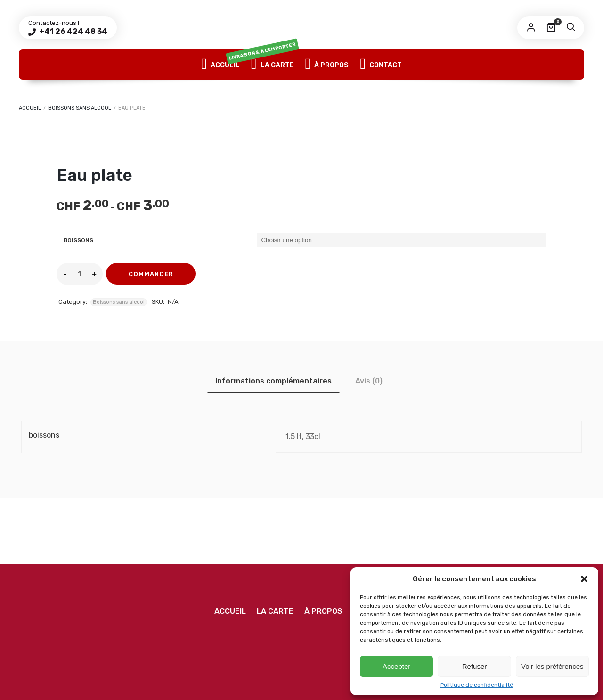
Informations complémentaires (273, 381)
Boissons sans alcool (80, 108)
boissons (78, 240)
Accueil (220, 65)
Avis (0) (369, 381)
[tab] (273, 381)
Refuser (475, 666)
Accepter (396, 666)
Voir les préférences (552, 666)
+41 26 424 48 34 (73, 31)
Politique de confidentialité (477, 685)
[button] (584, 579)
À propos (327, 65)
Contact (381, 65)
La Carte (273, 65)
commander (151, 274)
